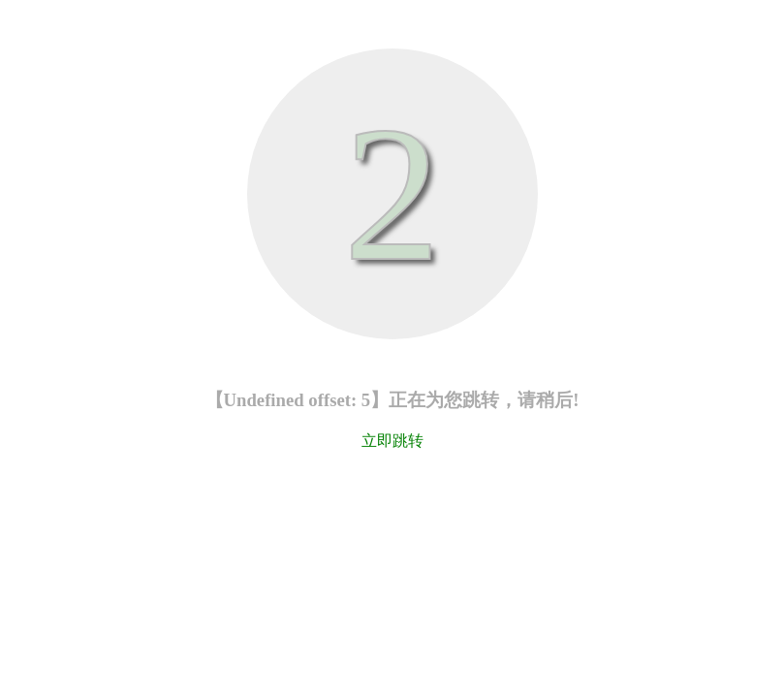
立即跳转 (392, 441)
